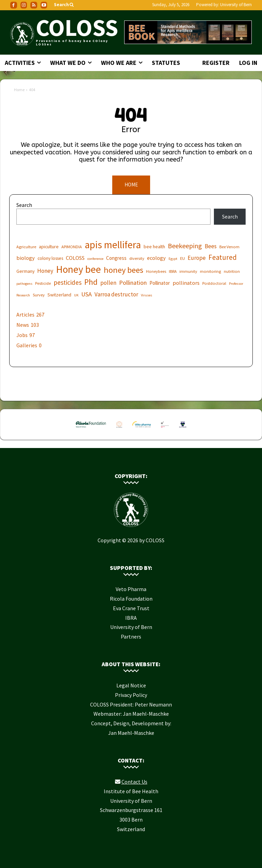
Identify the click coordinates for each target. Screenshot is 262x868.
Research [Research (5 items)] (23, 293)
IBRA (131, 616)
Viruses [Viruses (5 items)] (147, 293)
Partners (131, 635)
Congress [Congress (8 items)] (116, 256)
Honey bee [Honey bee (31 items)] (78, 268)
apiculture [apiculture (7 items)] (49, 245)
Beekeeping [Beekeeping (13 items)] (185, 244)
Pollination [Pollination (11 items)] (133, 281)
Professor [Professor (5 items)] (236, 282)
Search (24, 204)
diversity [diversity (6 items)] (137, 257)
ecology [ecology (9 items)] (156, 256)
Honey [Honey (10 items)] (45, 269)
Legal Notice (131, 684)
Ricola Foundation (131, 597)
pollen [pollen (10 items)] (108, 281)
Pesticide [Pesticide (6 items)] (43, 282)
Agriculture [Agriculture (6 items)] (26, 245)
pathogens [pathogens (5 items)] (24, 282)
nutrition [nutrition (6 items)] (232, 270)
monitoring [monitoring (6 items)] (210, 270)
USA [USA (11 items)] (86, 292)
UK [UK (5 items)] (76, 293)
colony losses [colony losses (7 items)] (50, 256)
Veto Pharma (131, 587)
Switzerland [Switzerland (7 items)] (59, 293)
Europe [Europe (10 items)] (197, 256)
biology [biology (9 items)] (26, 256)
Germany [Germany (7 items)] (25, 269)
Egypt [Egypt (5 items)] (173, 257)
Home (19, 90)
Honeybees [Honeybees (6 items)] (156, 270)
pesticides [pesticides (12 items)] (68, 281)
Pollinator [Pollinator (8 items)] (160, 281)
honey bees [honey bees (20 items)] (123, 268)
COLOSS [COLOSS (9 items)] (75, 256)
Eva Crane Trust (131, 606)
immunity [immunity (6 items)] (188, 270)
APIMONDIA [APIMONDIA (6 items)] (72, 245)
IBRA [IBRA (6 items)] (173, 270)
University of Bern (236, 5)
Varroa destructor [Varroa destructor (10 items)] (116, 293)
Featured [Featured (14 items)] (223, 256)
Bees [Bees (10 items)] (211, 245)
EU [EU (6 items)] (183, 257)
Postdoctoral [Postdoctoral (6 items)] (214, 282)
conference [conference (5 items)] (95, 257)
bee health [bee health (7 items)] (154, 245)
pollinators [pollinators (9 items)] (186, 281)
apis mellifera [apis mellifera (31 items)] (113, 243)
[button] (64, 5)
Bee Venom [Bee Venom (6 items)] (229, 245)
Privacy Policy (131, 693)
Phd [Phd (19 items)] (91, 280)
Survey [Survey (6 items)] (39, 293)
